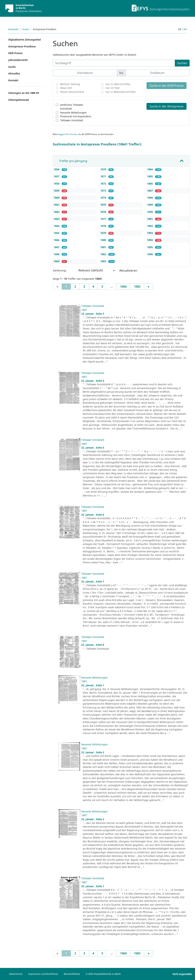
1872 (104, 184)
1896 (150, 254)
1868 (57, 254)
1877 (104, 219)
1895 (150, 247)
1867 (57, 247)
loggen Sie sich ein (67, 134)
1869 (57, 261)
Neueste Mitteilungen (73, 113)
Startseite (13, 29)
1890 (150, 212)
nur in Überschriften (118, 84)
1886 (150, 184)
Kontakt (13, 80)
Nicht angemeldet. (182, 974)
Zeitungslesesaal (19, 100)
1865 (57, 233)
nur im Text (113, 88)
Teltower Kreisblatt (72, 120)
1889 (150, 205)
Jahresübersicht (18, 60)
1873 (104, 191)
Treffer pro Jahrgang (73, 161)
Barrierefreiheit (72, 974)
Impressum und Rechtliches (43, 974)
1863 (57, 219)
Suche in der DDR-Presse (167, 86)
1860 (57, 198)
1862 (57, 212)
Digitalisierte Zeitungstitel (25, 40)
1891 (150, 219)
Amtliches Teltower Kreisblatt (72, 107)
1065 (137, 287)
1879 (104, 233)
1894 (150, 240)
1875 (104, 205)
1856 (57, 169)
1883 (104, 261)
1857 (57, 176)
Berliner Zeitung (70, 84)
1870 (104, 169)
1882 (104, 254)
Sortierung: (60, 270)
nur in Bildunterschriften (121, 92)
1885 (150, 176)
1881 (104, 247)
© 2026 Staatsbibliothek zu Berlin (103, 974)
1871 (104, 176)
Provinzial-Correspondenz (76, 116)
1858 (57, 184)
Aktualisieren (128, 271)
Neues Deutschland (72, 92)
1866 (57, 240)
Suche (26, 29)
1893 (150, 233)
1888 (150, 198)
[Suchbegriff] (114, 63)
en (185, 29)
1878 (104, 226)
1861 (57, 205)
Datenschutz (16, 974)
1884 (150, 169)
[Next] (149, 287)
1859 (57, 191)
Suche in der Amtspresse (167, 106)
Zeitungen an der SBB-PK (24, 93)
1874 (104, 198)
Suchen (182, 63)
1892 (150, 226)
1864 (57, 226)
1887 (150, 191)
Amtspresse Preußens (22, 46)
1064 (123, 287)
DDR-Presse (15, 53)
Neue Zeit (66, 88)
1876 (104, 212)
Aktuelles (14, 73)
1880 (104, 240)
